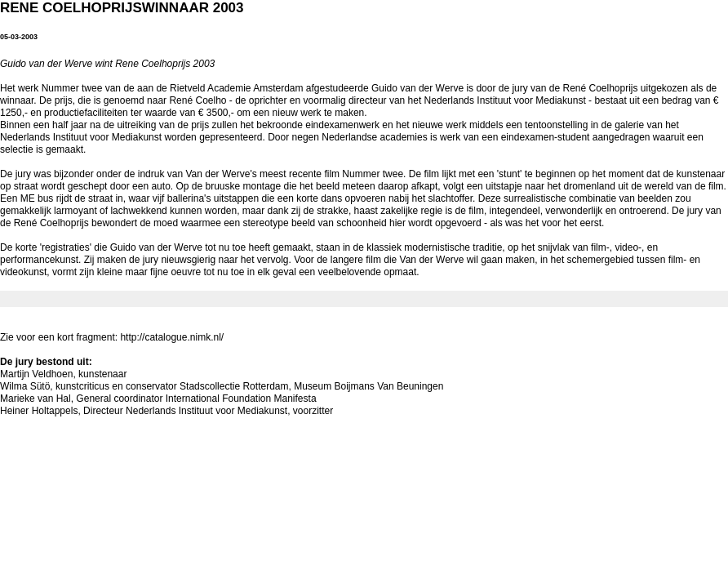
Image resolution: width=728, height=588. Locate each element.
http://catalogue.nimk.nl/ (172, 337)
